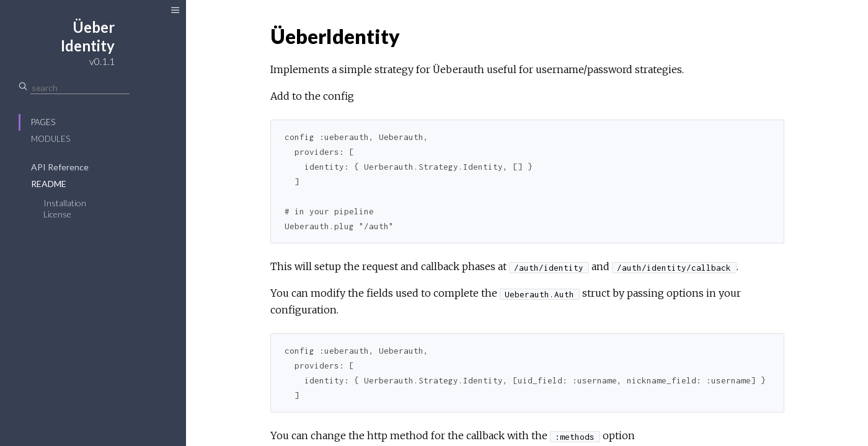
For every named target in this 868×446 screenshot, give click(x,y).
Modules (51, 139)
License (57, 214)
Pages (43, 122)
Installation (65, 203)
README (49, 184)
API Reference (60, 167)
